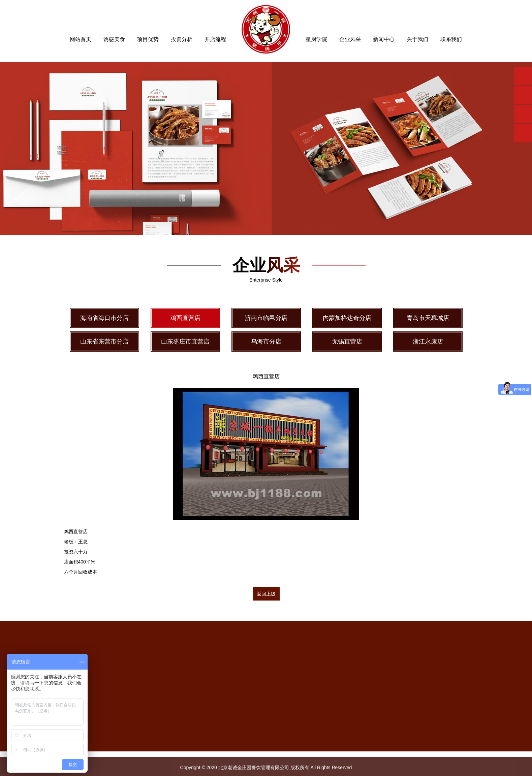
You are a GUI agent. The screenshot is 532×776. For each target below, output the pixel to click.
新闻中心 (384, 39)
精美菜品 (253, 734)
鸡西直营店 (185, 318)
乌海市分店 (266, 342)
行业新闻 (332, 750)
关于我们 (417, 39)
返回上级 (266, 594)
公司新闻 (332, 734)
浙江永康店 (428, 342)
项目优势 (148, 39)
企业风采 (350, 39)
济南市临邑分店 (266, 318)
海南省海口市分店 (104, 318)
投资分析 (182, 39)
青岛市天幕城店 (428, 318)
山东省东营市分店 (104, 342)
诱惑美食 (114, 39)
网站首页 (81, 39)
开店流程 (215, 39)
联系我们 (451, 39)
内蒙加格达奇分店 (347, 318)
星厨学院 (316, 39)
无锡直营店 (347, 342)
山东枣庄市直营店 (185, 342)
